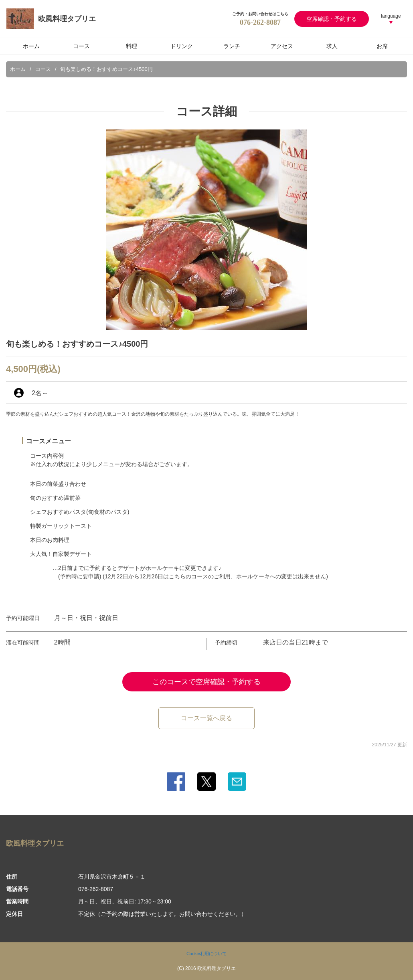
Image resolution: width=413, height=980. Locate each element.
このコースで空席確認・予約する (206, 682)
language (391, 16)
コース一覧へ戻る (206, 718)
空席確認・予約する (332, 19)
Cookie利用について (206, 954)
